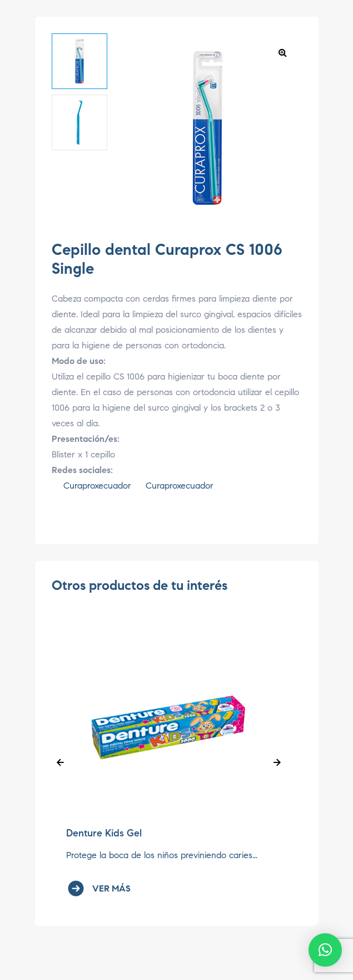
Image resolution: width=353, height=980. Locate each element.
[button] (283, 52)
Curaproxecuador (91, 486)
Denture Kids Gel (104, 833)
